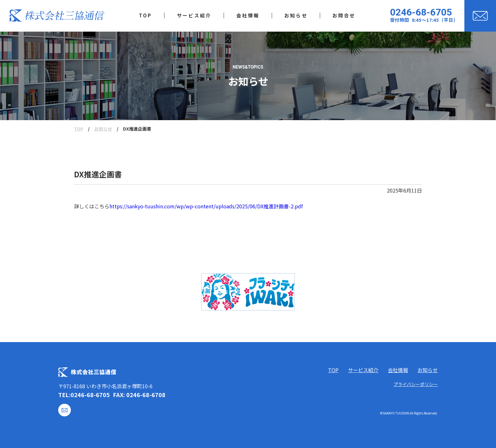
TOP (79, 129)
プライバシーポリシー (416, 384)
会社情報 (398, 370)
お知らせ (103, 129)
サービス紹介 (363, 370)
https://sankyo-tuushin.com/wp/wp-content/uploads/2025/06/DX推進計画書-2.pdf (206, 206)
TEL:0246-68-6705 (84, 395)
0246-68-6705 (421, 12)
